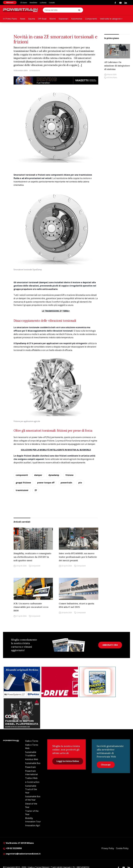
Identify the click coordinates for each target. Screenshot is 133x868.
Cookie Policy (122, 848)
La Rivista (43, 3)
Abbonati (10, 2)
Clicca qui (106, 765)
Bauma (32, 19)
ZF (36, 490)
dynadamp (54, 475)
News (23, 19)
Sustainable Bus (33, 763)
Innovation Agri (33, 825)
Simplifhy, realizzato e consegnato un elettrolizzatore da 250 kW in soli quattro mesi (32, 557)
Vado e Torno (32, 741)
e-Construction (32, 782)
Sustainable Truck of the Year (31, 789)
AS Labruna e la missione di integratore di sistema (117, 66)
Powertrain (30, 767)
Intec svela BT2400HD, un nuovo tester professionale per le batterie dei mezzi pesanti (78, 557)
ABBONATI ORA (110, 645)
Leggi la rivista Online (68, 761)
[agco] (22, 714)
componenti (22, 475)
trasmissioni (22, 490)
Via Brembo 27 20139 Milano (18, 843)
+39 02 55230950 (12, 848)
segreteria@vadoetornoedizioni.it (22, 854)
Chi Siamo (24, 3)
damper (38, 475)
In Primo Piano (10, 19)
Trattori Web (31, 778)
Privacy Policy (108, 848)
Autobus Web (32, 759)
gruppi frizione (23, 483)
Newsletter (34, 3)
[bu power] (22, 682)
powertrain (66, 483)
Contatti (52, 3)
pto (80, 483)
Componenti (91, 19)
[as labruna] (60, 682)
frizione (69, 475)
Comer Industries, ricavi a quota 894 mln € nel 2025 (77, 605)
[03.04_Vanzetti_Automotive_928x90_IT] (56, 80)
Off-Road (42, 19)
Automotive (77, 19)
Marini (53, 19)
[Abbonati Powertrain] (97, 682)
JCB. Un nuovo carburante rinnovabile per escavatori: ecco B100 (31, 607)
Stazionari (63, 19)
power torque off (46, 483)
